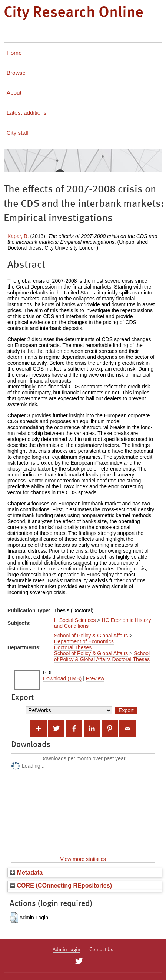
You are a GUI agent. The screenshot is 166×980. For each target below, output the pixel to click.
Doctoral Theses (73, 647)
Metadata (26, 872)
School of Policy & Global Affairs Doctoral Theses (102, 656)
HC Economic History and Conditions (103, 623)
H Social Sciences (75, 620)
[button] (14, 918)
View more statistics (83, 859)
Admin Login (67, 950)
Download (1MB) (62, 678)
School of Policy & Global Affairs (91, 636)
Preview (95, 678)
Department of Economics (84, 641)
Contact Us (101, 950)
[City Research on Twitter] (79, 961)
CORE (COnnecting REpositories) (61, 885)
